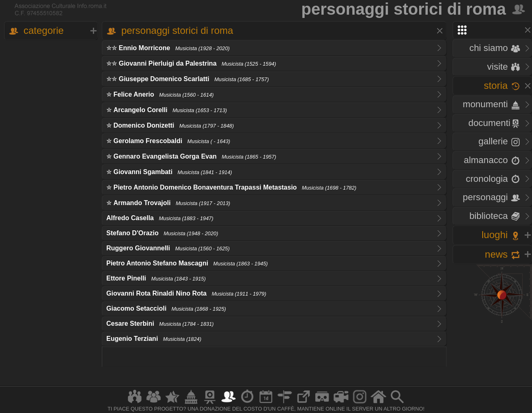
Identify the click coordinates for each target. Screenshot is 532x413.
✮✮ (168, 48)
